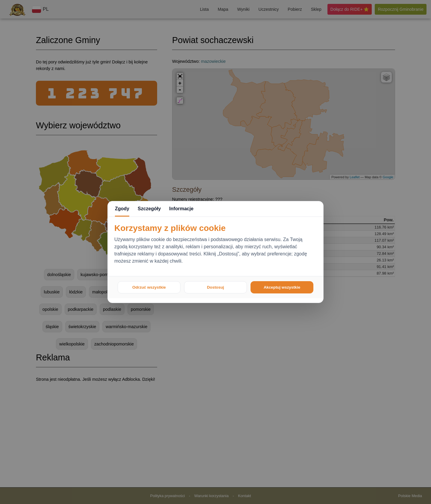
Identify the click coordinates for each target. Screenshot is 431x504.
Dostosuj (215, 287)
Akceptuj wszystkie (282, 287)
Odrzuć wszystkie (149, 287)
